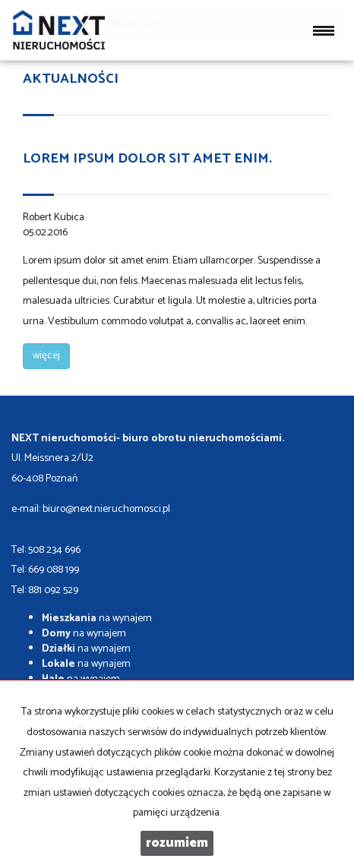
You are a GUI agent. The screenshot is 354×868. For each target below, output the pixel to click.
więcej (46, 356)
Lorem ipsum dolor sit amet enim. (147, 159)
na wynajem (97, 619)
